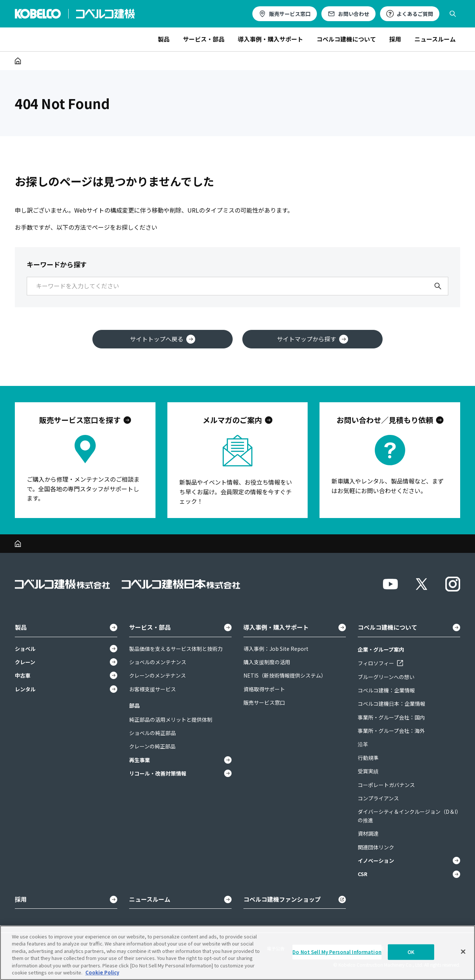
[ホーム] (18, 61)
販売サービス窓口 (290, 14)
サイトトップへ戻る (163, 339)
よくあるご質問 (415, 14)
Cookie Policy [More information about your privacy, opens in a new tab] (102, 972)
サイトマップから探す (312, 339)
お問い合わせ (354, 14)
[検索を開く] (453, 14)
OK (411, 952)
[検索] (438, 286)
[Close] (463, 952)
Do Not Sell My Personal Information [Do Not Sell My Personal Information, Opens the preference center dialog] (337, 952)
